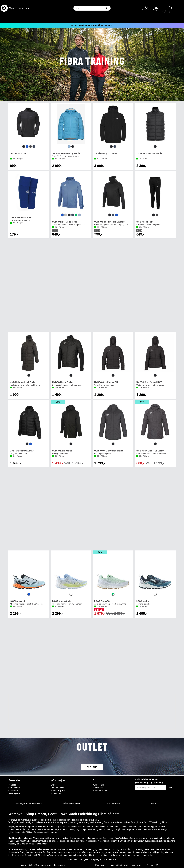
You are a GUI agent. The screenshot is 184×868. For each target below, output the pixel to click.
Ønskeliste (13, 791)
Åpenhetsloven (113, 804)
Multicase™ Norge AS (148, 865)
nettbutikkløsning (123, 865)
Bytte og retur (14, 793)
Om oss (54, 785)
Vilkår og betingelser (71, 804)
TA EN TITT (92, 767)
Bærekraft (155, 804)
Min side (12, 785)
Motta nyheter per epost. (146, 779)
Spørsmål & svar (100, 791)
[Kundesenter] (146, 7)
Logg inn (156, 7)
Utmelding (158, 783)
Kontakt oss (98, 788)
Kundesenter (98, 785)
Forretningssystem (103, 865)
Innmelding (142, 783)
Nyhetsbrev (56, 793)
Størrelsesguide (58, 791)
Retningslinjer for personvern (29, 804)
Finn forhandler (57, 788)
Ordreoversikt (14, 788)
